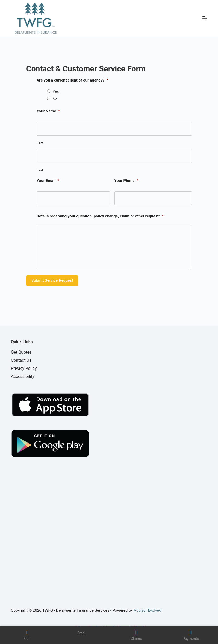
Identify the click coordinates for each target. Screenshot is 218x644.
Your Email (48, 181)
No (55, 99)
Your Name (48, 111)
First (40, 143)
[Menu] (205, 18)
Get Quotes (21, 352)
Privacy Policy (24, 368)
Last (40, 170)
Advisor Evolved (148, 610)
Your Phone (126, 181)
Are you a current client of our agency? (72, 80)
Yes (56, 91)
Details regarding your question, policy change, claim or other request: (100, 216)
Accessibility (23, 376)
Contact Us (21, 360)
